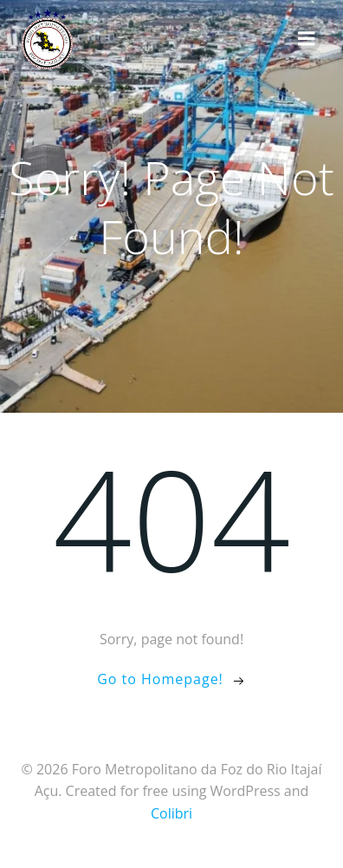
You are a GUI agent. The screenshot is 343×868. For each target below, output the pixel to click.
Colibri (171, 813)
